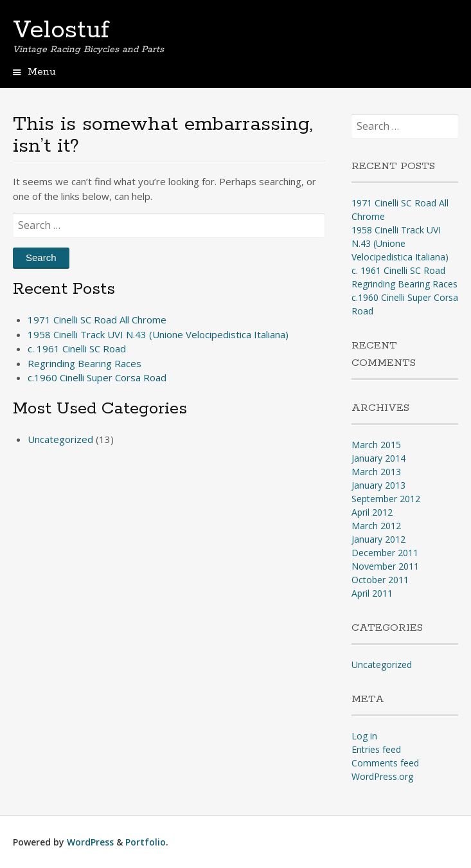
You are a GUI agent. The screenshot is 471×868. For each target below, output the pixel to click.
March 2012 (376, 526)
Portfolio (146, 842)
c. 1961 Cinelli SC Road (77, 348)
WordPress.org (382, 776)
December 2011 (385, 553)
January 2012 (378, 539)
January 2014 (378, 458)
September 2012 (386, 499)
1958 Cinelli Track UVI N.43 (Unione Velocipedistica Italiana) (158, 334)
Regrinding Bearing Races (84, 363)
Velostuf (61, 30)
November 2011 (385, 566)
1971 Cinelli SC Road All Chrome (97, 320)
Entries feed (376, 749)
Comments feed (385, 763)
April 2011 (372, 593)
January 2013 (378, 485)
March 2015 (376, 445)
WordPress (90, 842)
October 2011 (380, 580)
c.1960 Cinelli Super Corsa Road (97, 377)
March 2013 (376, 472)
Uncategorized (60, 439)
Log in (364, 736)
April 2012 (372, 512)
